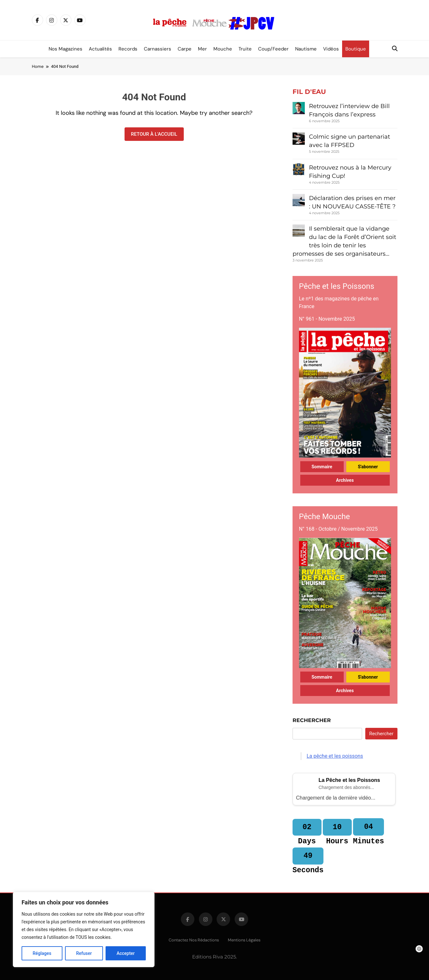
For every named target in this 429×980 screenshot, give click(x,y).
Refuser (84, 953)
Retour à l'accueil (154, 134)
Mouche (223, 49)
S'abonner (368, 467)
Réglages (42, 953)
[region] (84, 930)
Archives (345, 480)
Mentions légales (244, 940)
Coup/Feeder (273, 49)
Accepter (126, 953)
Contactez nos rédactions (194, 940)
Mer (202, 49)
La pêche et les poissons (335, 756)
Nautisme (306, 49)
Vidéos (331, 49)
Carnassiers (158, 49)
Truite (245, 49)
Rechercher (312, 720)
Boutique (356, 49)
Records (128, 49)
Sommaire (322, 467)
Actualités (100, 49)
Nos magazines (65, 49)
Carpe (185, 49)
